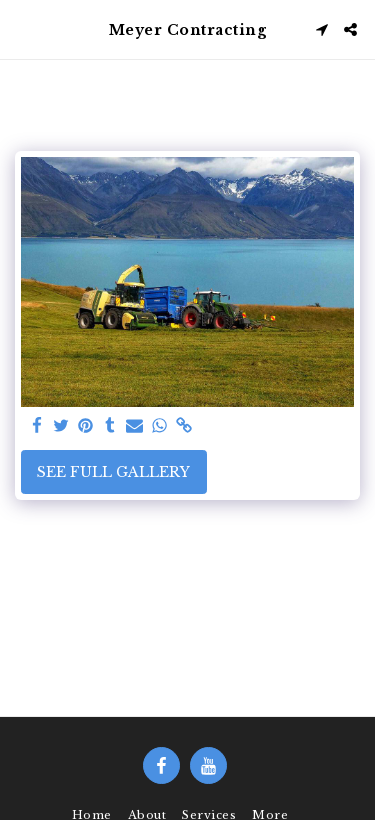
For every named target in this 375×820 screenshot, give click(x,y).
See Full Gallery (113, 472)
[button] (22, 29)
